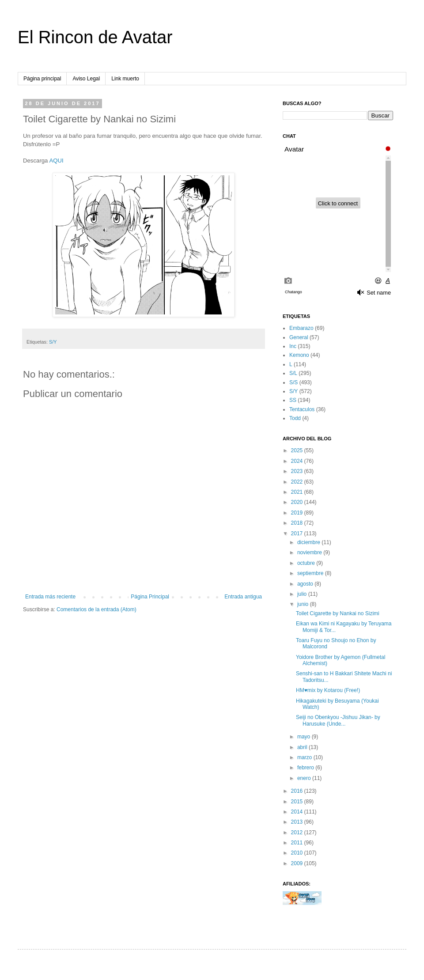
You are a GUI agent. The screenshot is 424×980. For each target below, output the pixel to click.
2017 (298, 534)
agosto (306, 584)
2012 (298, 832)
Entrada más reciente (50, 597)
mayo (305, 737)
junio (304, 604)
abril (303, 747)
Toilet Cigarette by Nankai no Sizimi (338, 613)
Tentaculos (302, 409)
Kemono (299, 355)
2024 (298, 461)
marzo (305, 757)
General (299, 337)
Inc (293, 346)
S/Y (53, 342)
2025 (298, 450)
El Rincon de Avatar (95, 37)
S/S (293, 382)
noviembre (310, 552)
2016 (298, 791)
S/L (293, 373)
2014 (298, 812)
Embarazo (301, 328)
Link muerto (125, 79)
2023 (298, 471)
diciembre (309, 542)
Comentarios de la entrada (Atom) (97, 609)
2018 (298, 523)
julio (303, 594)
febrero (306, 768)
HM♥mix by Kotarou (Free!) (328, 690)
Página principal (42, 79)
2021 (298, 492)
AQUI (56, 161)
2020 (298, 502)
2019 (298, 513)
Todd (295, 418)
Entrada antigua (243, 597)
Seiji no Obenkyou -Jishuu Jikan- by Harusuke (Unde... (338, 720)
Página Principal (150, 597)
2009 (298, 863)
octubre (307, 563)
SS (293, 400)
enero (305, 778)
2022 (298, 482)
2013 (298, 822)
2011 (298, 843)
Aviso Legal (86, 79)
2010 (298, 853)
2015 (298, 802)
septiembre (311, 573)
